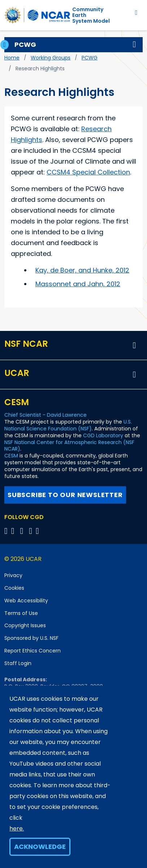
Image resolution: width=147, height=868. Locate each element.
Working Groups (51, 58)
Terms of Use (21, 613)
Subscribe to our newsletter (65, 495)
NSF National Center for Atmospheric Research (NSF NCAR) (69, 446)
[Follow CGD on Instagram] (32, 531)
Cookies (14, 588)
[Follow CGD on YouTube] (24, 531)
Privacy (13, 575)
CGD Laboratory (103, 435)
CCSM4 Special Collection (88, 172)
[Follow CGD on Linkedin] (38, 531)
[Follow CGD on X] (7, 531)
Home (12, 58)
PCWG (90, 58)
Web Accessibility (26, 601)
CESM (11, 456)
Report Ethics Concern (33, 651)
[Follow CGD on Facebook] (15, 531)
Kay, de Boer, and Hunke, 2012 (82, 270)
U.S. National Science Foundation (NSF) (68, 425)
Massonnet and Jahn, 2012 (78, 284)
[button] (134, 45)
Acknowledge (40, 847)
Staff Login (18, 663)
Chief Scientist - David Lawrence (46, 415)
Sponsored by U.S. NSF (31, 638)
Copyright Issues (25, 625)
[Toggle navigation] (136, 12)
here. (17, 829)
